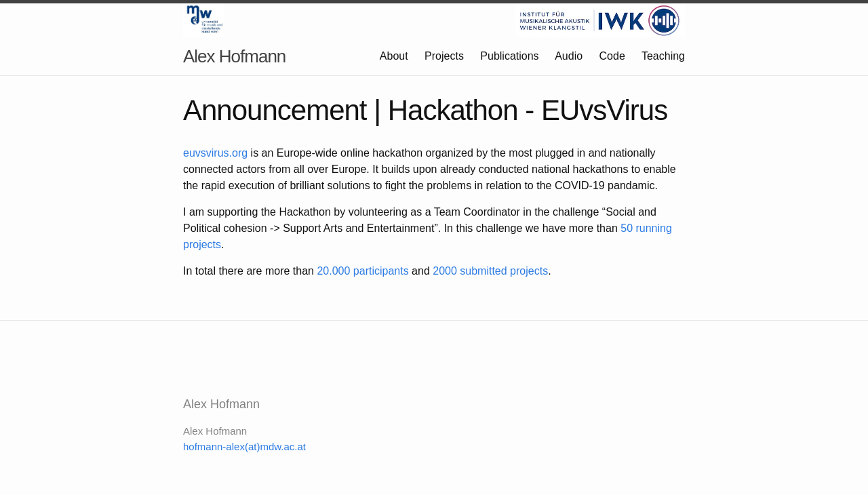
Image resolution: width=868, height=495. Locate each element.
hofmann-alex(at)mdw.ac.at (244, 447)
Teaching (663, 56)
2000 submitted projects (490, 271)
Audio (569, 56)
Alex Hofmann (234, 56)
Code (612, 56)
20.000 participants (362, 271)
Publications (509, 56)
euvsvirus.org (215, 153)
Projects (444, 56)
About (394, 56)
